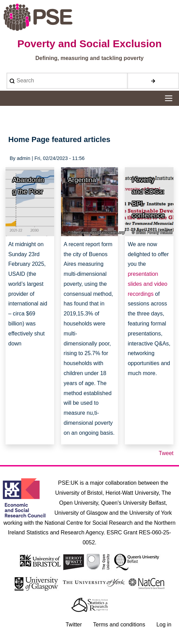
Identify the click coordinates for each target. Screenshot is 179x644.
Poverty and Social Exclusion (89, 44)
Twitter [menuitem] (74, 625)
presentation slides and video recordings (147, 284)
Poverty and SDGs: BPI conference (148, 198)
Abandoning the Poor (28, 186)
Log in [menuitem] (164, 625)
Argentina (82, 180)
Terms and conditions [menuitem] (119, 625)
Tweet (166, 453)
